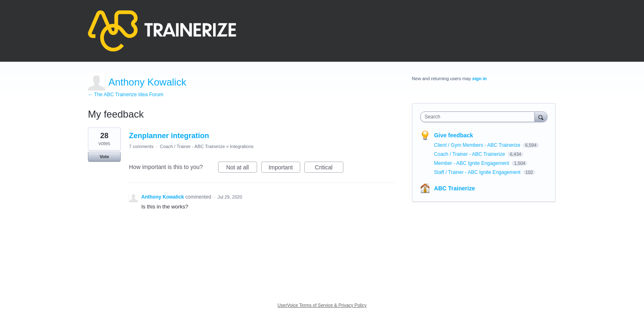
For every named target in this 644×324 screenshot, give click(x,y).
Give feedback (454, 135)
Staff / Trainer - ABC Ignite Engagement (478, 172)
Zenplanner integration (169, 136)
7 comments (141, 146)
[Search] (541, 117)
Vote (104, 157)
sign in (480, 79)
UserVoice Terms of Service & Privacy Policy (322, 305)
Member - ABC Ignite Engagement (472, 163)
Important (284, 169)
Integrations (242, 146)
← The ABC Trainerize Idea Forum (126, 95)
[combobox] (480, 117)
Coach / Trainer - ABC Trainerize (192, 146)
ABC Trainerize (455, 188)
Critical (329, 169)
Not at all (242, 169)
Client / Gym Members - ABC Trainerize (478, 145)
